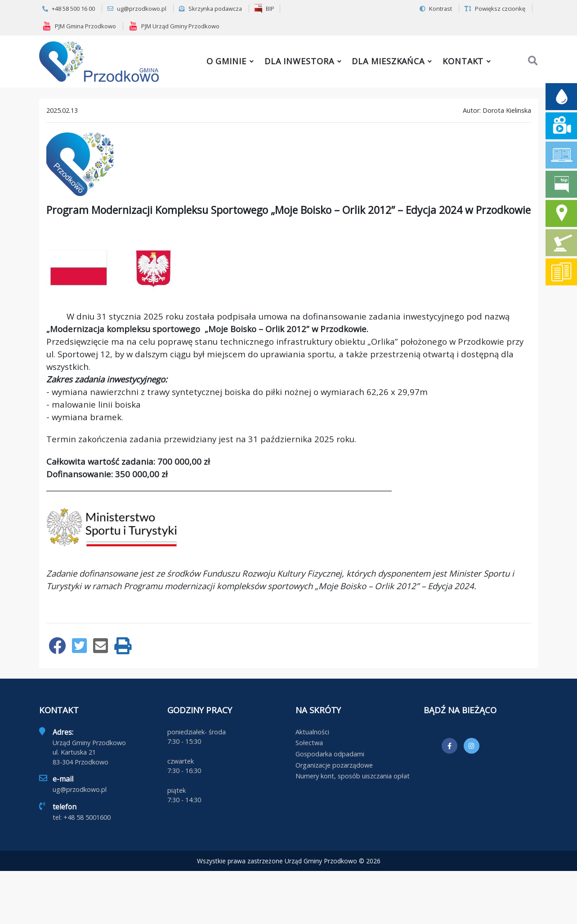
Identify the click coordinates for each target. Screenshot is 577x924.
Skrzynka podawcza (210, 9)
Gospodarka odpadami (330, 754)
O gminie (226, 61)
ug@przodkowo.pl (137, 9)
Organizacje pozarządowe (334, 765)
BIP (264, 9)
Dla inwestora (299, 61)
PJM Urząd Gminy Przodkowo (174, 26)
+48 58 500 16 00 (69, 9)
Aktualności (312, 732)
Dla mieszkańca (388, 61)
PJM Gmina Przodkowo (79, 26)
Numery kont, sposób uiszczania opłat (353, 776)
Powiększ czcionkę (495, 9)
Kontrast (436, 9)
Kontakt (463, 61)
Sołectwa (309, 743)
